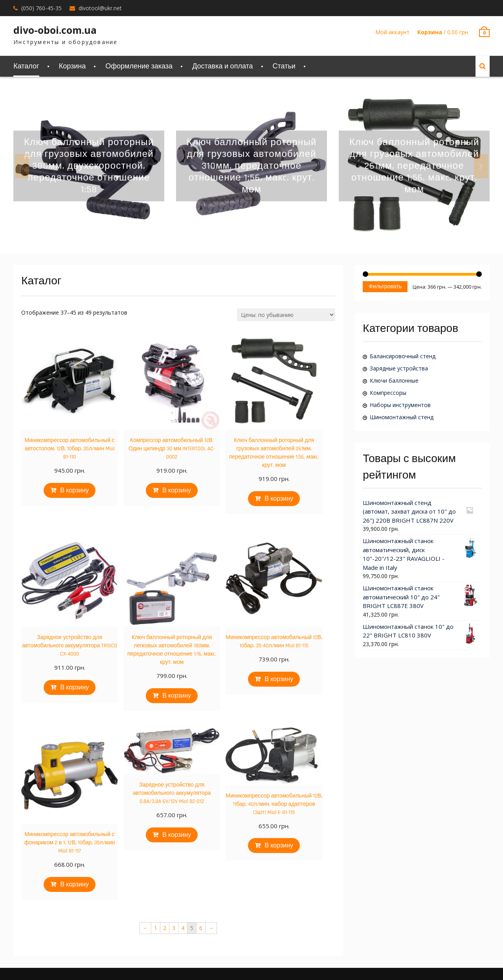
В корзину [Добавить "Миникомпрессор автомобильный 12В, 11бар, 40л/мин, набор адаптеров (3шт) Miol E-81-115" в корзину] (279, 846)
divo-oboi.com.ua (55, 30)
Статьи (284, 66)
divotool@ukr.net (100, 8)
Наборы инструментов (400, 405)
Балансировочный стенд (403, 356)
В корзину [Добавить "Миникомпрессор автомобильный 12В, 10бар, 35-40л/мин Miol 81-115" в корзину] (279, 679)
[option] (89, 166)
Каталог (26, 66)
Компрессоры (388, 393)
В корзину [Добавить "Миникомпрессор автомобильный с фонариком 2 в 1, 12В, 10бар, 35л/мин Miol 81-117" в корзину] (74, 885)
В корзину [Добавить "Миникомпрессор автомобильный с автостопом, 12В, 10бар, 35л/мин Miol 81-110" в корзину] (74, 491)
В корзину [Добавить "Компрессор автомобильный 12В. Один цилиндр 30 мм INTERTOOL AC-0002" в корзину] (177, 491)
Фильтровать (385, 287)
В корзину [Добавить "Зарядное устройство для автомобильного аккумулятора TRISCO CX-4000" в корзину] (74, 688)
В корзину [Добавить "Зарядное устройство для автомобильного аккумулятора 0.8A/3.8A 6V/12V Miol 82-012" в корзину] (177, 835)
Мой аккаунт (392, 32)
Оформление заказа (139, 66)
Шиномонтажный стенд (402, 417)
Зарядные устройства (399, 368)
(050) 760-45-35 (41, 8)
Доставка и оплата (222, 66)
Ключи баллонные (394, 380)
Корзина (73, 66)
